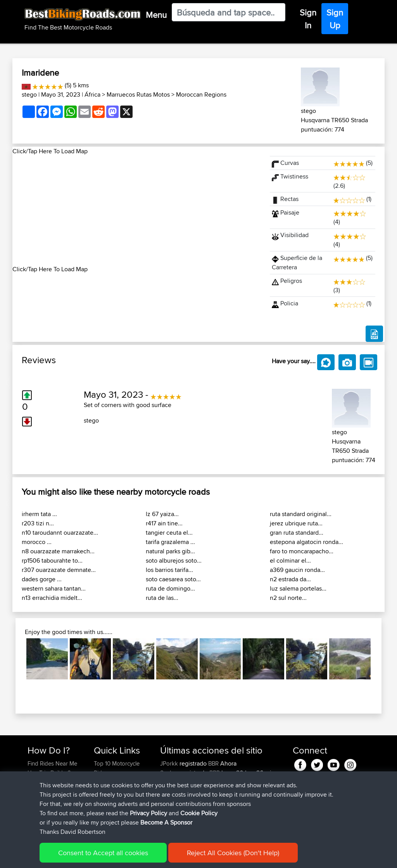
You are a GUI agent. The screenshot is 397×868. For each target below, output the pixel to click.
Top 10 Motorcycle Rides (117, 768)
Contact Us (108, 810)
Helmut (170, 810)
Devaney (172, 801)
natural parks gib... (170, 551)
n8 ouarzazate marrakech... (58, 551)
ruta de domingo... (170, 588)
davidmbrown (178, 782)
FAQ (33, 819)
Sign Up (335, 19)
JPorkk (170, 763)
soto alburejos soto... (174, 560)
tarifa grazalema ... (170, 542)
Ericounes (173, 819)
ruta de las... (162, 598)
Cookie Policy (170, 857)
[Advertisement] (136, 210)
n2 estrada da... (290, 579)
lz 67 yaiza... (162, 514)
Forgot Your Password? (42, 796)
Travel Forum (110, 782)
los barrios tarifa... (169, 570)
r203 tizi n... (38, 523)
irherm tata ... (39, 514)
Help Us (104, 819)
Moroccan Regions (201, 94)
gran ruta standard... (297, 533)
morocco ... (37, 542)
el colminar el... (290, 560)
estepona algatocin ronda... (306, 542)
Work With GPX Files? (54, 782)
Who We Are (110, 801)
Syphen (170, 773)
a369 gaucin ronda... (297, 570)
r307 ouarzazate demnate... (59, 570)
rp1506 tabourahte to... (52, 560)
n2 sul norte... (288, 598)
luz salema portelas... (298, 588)
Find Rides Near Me (52, 763)
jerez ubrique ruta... (296, 523)
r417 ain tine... (164, 523)
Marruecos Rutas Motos (138, 94)
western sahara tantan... (54, 588)
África (92, 94)
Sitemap (100, 857)
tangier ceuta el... (169, 533)
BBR (213, 763)
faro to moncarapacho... (302, 551)
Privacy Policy (131, 857)
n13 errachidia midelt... (52, 598)
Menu (156, 15)
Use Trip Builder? (49, 773)
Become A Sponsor (52, 810)
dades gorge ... (42, 579)
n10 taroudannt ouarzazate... (60, 533)
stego (29, 94)
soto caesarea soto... (173, 579)
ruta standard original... (301, 514)
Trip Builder (108, 791)
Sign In (308, 19)
